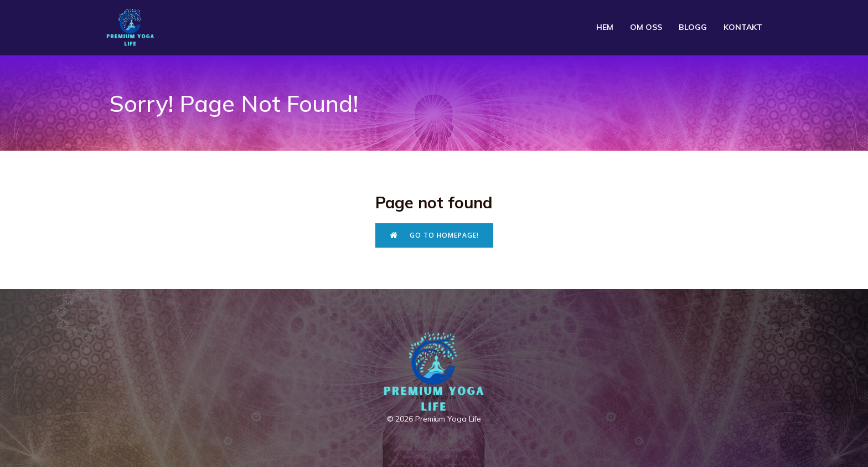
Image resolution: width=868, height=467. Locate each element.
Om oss (646, 27)
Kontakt (743, 27)
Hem (605, 27)
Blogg (693, 27)
